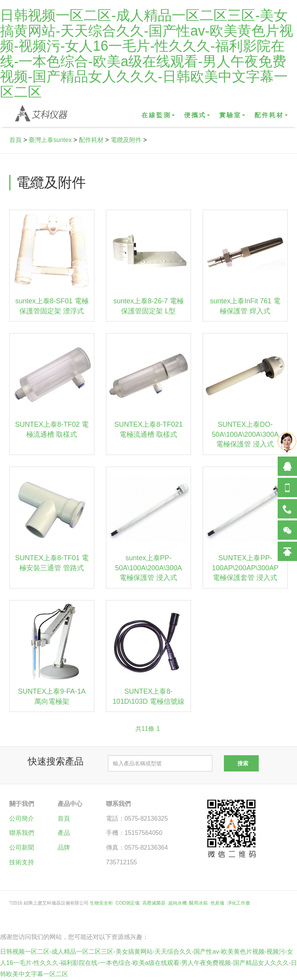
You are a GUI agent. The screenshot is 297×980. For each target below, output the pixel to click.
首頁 (15, 140)
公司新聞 (22, 847)
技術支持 (22, 862)
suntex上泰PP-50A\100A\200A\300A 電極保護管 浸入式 (148, 568)
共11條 (145, 729)
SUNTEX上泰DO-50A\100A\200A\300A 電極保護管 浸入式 (245, 434)
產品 (64, 833)
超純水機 (178, 903)
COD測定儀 (128, 903)
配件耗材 (91, 140)
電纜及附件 (126, 140)
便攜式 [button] (197, 115)
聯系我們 (22, 833)
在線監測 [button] (158, 115)
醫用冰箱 (198, 903)
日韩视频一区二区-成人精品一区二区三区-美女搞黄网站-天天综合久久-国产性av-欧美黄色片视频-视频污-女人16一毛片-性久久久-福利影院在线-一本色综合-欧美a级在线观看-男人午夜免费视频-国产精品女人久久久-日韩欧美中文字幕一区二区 (147, 54)
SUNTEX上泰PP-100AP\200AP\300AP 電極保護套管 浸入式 (245, 568)
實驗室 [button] (232, 115)
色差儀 (217, 903)
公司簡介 (22, 818)
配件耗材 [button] (271, 115)
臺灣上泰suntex (50, 140)
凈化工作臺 (239, 903)
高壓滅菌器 (154, 903)
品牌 (64, 847)
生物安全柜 (101, 903)
